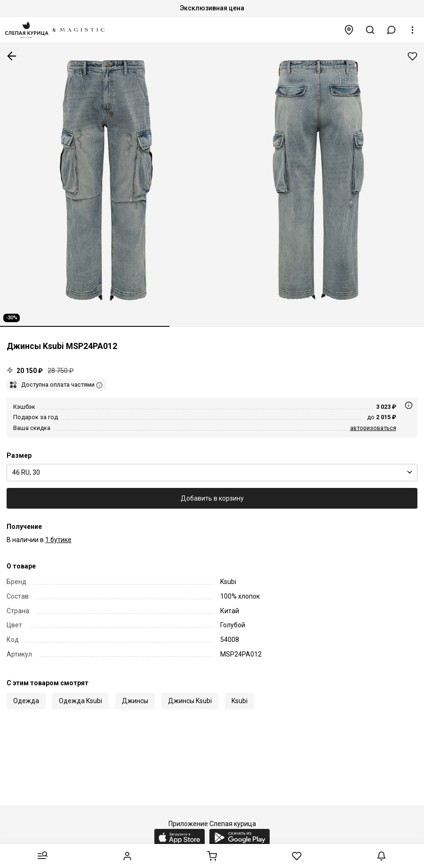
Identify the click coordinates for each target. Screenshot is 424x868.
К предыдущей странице (12, 56)
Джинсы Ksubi (190, 701)
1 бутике (58, 540)
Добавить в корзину (212, 498)
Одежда (26, 701)
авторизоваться (373, 428)
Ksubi (240, 701)
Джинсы (135, 701)
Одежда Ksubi (80, 701)
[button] (392, 30)
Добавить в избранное (412, 56)
